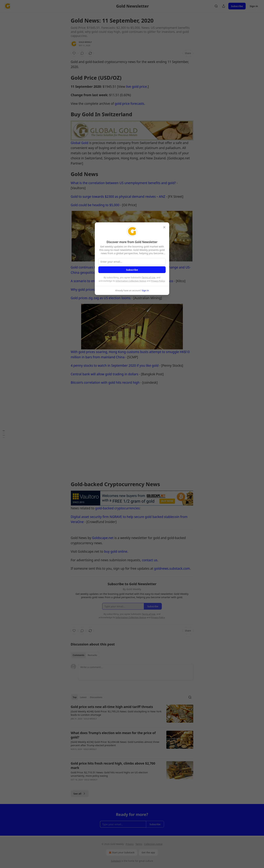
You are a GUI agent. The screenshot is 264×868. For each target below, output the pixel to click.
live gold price (136, 87)
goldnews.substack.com (172, 569)
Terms (139, 844)
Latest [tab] (83, 697)
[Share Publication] (224, 6)
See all (80, 794)
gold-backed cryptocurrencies (117, 508)
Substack (116, 861)
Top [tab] (75, 697)
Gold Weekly (85, 42)
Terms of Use (149, 277)
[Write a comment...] (136, 672)
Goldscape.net (103, 538)
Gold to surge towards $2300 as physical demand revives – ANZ (118, 197)
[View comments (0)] (82, 53)
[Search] (216, 6)
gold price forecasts (129, 104)
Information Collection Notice (131, 281)
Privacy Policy (158, 281)
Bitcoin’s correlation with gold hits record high (105, 383)
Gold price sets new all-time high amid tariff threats (112, 707)
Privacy (130, 844)
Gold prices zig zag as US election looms (101, 298)
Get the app (148, 852)
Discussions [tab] (96, 697)
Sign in (254, 6)
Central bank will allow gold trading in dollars (104, 374)
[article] (132, 715)
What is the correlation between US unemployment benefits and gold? (123, 183)
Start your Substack (121, 853)
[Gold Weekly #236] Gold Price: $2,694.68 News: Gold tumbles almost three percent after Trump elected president (115, 744)
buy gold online (116, 551)
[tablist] (85, 655)
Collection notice (153, 844)
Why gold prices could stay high (94, 290)
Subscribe (237, 6)
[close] (164, 227)
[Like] (74, 53)
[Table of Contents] (4, 434)
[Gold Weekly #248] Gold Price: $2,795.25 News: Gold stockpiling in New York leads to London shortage (116, 713)
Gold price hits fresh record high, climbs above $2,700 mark (113, 766)
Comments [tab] (79, 655)
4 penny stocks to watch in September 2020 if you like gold (115, 366)
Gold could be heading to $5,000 (95, 205)
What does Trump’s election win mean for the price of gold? (113, 735)
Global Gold (79, 143)
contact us (150, 560)
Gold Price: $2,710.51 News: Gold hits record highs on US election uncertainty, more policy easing (109, 774)
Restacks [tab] (92, 655)
